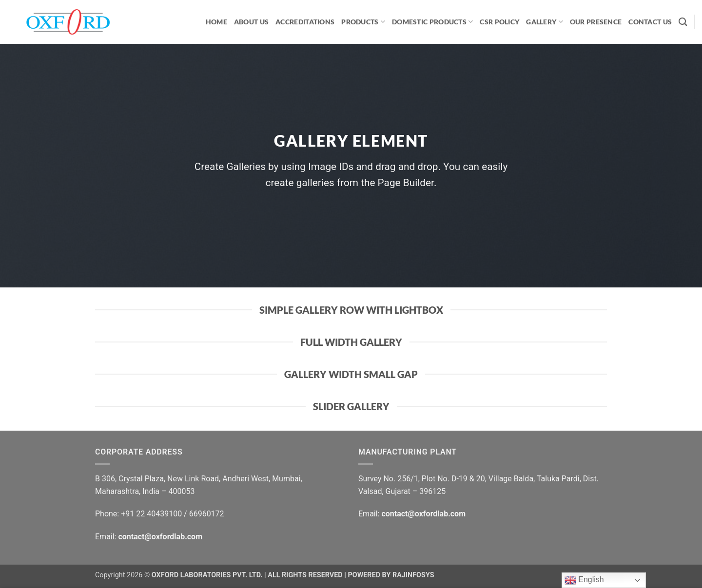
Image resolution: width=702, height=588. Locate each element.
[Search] (683, 22)
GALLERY (545, 22)
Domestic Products (432, 22)
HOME (216, 22)
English (584, 580)
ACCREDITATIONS (305, 22)
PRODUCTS (363, 22)
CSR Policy (499, 22)
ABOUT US (251, 22)
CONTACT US (650, 22)
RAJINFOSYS (413, 575)
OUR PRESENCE (596, 22)
